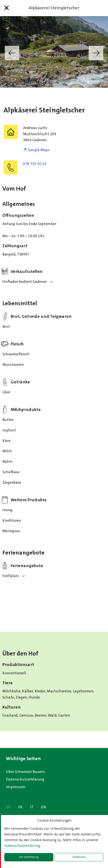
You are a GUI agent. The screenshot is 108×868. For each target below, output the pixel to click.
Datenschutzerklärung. (23, 845)
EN (44, 807)
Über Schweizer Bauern (25, 772)
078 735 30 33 (35, 164)
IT (32, 807)
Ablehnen (79, 857)
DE (8, 807)
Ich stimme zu (29, 857)
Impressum (16, 787)
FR (20, 807)
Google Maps (39, 150)
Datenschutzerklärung (25, 779)
